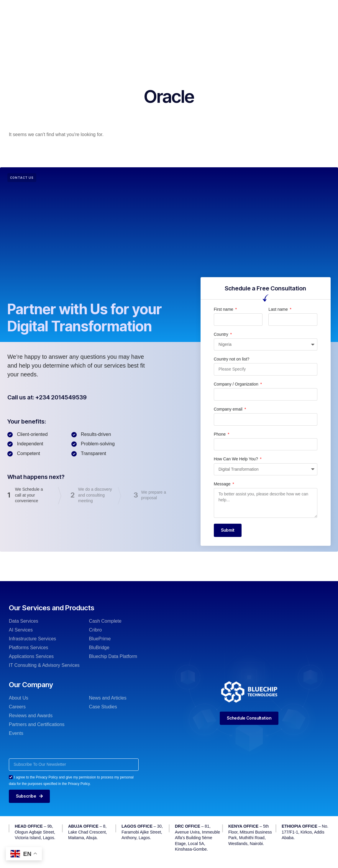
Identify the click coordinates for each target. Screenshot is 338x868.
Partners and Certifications (37, 724)
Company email (229, 409)
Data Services (24, 621)
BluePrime (100, 639)
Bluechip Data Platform (113, 656)
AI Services (21, 630)
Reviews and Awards (31, 716)
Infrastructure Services (32, 639)
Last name (279, 309)
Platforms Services (28, 648)
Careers (17, 707)
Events (16, 733)
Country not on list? (232, 359)
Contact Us (162, 26)
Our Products (146, 9)
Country (222, 334)
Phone (220, 434)
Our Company (185, 9)
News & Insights (228, 9)
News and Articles (108, 698)
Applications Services (31, 656)
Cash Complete (105, 621)
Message (223, 484)
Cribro (96, 630)
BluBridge (99, 648)
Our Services (108, 9)
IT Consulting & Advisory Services (44, 665)
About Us (19, 698)
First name (224, 309)
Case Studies (103, 707)
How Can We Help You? (237, 459)
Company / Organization (237, 384)
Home (78, 9)
